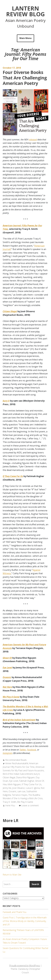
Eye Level (14, 781)
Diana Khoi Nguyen (25, 777)
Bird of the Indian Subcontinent (18, 774)
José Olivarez (18, 788)
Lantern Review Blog (25, 11)
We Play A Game (25, 802)
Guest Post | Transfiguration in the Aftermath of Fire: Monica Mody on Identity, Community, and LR (25, 921)
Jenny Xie (7, 788)
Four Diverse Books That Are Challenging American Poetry (25, 78)
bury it (37, 774)
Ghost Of (40, 781)
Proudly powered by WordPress (25, 966)
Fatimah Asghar (27, 781)
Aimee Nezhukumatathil (17, 763)
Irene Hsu (10, 805)
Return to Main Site (12, 875)
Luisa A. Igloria (33, 788)
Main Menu (26, 38)
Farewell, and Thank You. (15, 912)
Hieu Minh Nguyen (12, 784)
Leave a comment (30, 805)
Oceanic (13, 791)
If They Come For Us (32, 784)
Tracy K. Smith (9, 802)
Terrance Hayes (20, 795)
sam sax (21, 791)
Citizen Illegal (9, 777)
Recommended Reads (16, 760)
